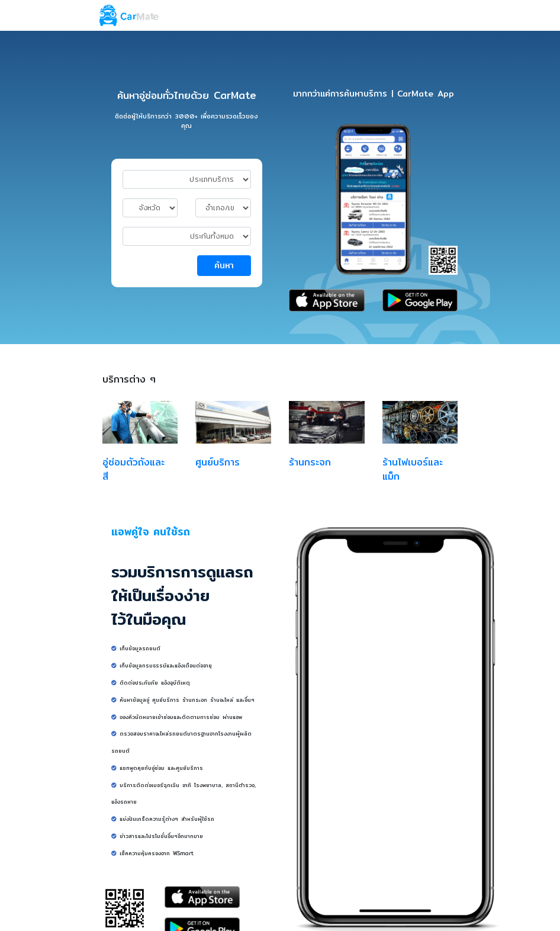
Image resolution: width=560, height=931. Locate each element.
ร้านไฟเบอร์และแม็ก (413, 469)
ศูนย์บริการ (218, 462)
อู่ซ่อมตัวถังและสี (133, 469)
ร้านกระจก (310, 462)
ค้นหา (224, 265)
